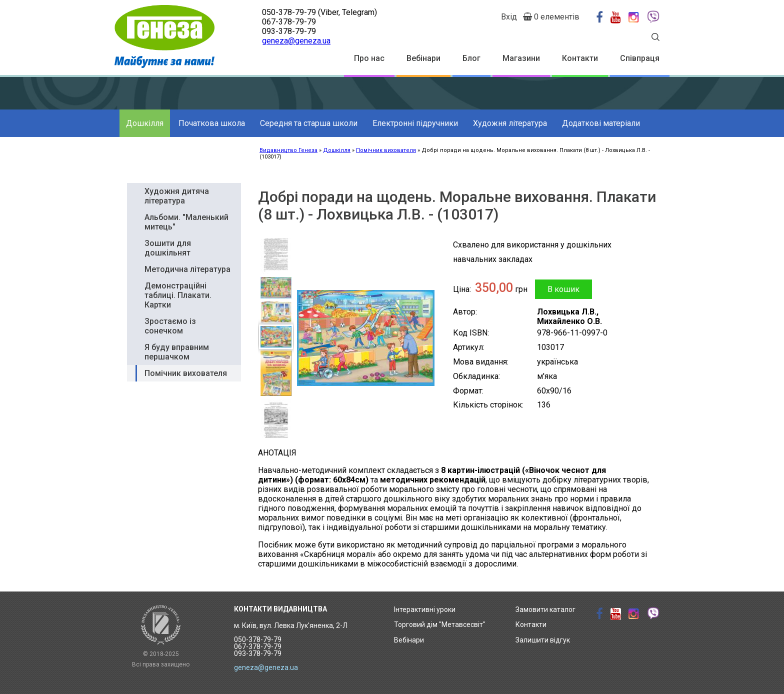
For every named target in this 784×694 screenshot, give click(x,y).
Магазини (521, 58)
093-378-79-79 (289, 31)
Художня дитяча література (177, 196)
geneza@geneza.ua (296, 41)
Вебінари (423, 58)
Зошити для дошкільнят (168, 248)
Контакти (580, 58)
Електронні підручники (415, 123)
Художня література (510, 123)
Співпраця (640, 58)
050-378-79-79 (289, 12)
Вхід (509, 17)
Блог (471, 58)
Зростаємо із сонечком (170, 326)
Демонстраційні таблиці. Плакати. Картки (178, 295)
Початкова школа (212, 123)
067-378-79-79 (289, 22)
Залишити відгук (543, 640)
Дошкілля (145, 123)
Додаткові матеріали (601, 123)
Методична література (187, 269)
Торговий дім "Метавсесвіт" (440, 624)
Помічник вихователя (386, 150)
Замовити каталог (545, 609)
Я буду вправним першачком (177, 352)
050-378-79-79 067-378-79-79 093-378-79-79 (258, 646)
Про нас (369, 58)
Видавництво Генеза (288, 150)
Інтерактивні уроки (425, 609)
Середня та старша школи (309, 123)
